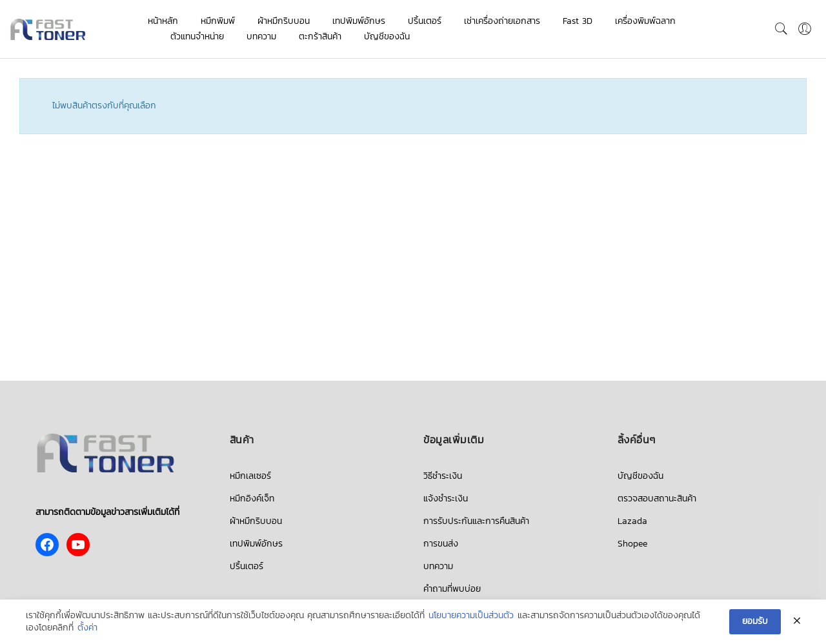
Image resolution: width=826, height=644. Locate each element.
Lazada (632, 521)
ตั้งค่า (87, 629)
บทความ (261, 36)
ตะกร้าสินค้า (320, 36)
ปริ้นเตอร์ (425, 21)
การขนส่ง (441, 544)
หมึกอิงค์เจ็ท (252, 498)
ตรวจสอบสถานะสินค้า (657, 498)
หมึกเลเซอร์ (250, 476)
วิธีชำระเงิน (443, 476)
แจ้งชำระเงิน (446, 498)
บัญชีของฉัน (387, 36)
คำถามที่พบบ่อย (452, 589)
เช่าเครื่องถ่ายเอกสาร (502, 21)
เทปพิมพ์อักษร (359, 21)
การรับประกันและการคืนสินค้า (476, 521)
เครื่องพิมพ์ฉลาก (645, 21)
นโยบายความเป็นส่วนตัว (471, 616)
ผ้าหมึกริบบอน (284, 21)
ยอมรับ (755, 621)
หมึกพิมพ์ (218, 21)
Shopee (632, 544)
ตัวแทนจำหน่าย (197, 36)
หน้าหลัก (163, 21)
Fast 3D (578, 21)
